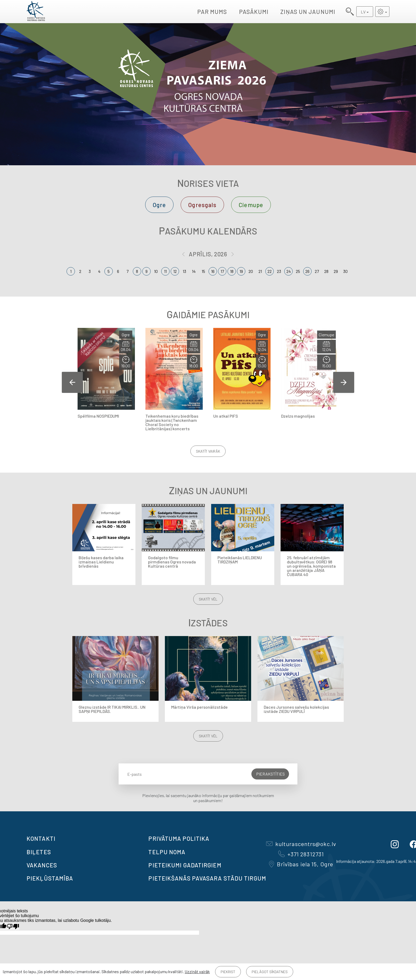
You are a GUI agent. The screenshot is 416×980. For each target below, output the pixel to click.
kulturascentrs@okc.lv (301, 844)
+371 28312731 (301, 854)
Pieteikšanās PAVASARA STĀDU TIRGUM (207, 878)
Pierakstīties (270, 774)
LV (363, 12)
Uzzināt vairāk (197, 971)
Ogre (159, 205)
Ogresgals (202, 205)
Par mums (212, 12)
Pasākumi (254, 12)
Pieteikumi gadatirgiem (185, 865)
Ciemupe (251, 205)
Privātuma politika (179, 838)
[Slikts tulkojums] (13, 926)
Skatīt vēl (208, 599)
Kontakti (41, 838)
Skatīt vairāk (208, 451)
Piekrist (228, 972)
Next (344, 382)
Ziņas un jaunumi (308, 12)
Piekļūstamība (50, 878)
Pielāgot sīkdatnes (270, 972)
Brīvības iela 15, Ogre (301, 864)
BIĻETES (39, 852)
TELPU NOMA (167, 852)
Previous (72, 382)
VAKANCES (42, 865)
